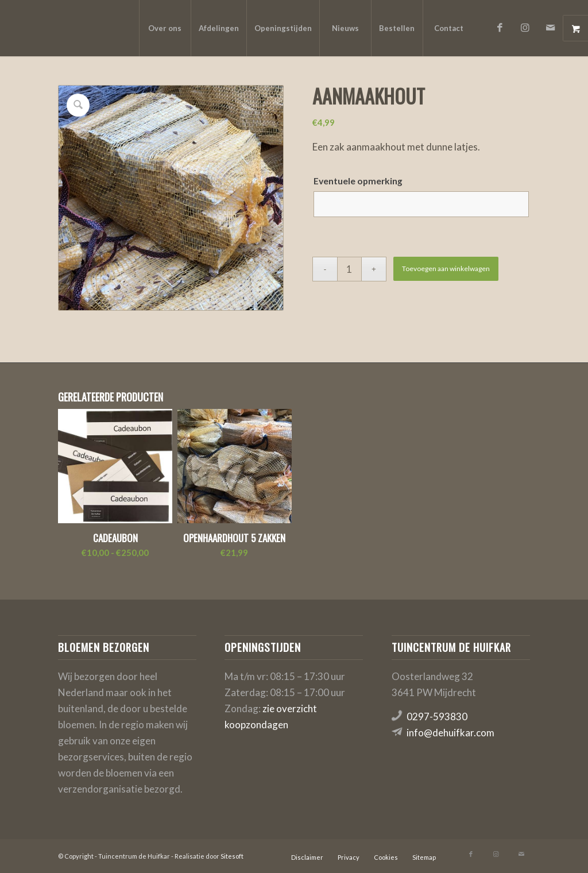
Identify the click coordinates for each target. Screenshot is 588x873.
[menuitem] (165, 28)
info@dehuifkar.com (450, 733)
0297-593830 (437, 716)
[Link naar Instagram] (525, 28)
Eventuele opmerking (358, 181)
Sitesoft (232, 856)
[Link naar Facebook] (500, 28)
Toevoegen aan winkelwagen (446, 269)
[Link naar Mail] (551, 28)
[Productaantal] (349, 269)
